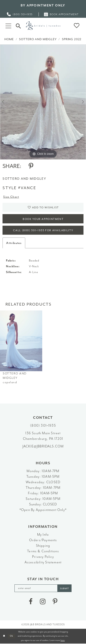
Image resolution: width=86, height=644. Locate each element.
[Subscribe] (65, 588)
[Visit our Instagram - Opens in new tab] (43, 602)
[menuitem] (20, 14)
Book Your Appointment (43, 219)
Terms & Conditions (43, 551)
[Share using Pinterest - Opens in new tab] (31, 166)
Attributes (14, 243)
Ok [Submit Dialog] (12, 636)
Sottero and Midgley (38, 39)
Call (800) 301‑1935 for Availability (43, 231)
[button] (8, 26)
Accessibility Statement (43, 563)
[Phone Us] (20, 14)
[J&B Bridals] (43, 26)
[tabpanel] (43, 102)
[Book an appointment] (62, 14)
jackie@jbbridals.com (43, 447)
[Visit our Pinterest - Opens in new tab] (55, 602)
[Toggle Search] (18, 25)
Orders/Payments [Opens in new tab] (43, 540)
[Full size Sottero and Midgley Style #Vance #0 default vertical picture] (43, 102)
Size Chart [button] (11, 197)
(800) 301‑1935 (43, 426)
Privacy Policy (43, 557)
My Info (43, 535)
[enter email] (43, 588)
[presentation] (21, 341)
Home (9, 39)
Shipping (43, 546)
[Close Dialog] (4, 636)
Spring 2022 (72, 39)
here (63, 641)
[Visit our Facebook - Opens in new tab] (31, 602)
